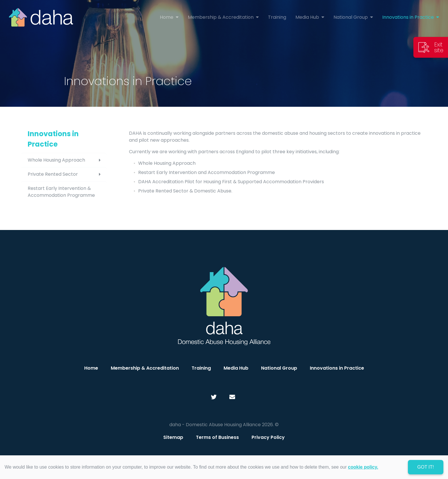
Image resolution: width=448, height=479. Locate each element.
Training (201, 368)
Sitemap (173, 437)
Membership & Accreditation (145, 368)
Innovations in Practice (53, 139)
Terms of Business (217, 437)
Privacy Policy (268, 437)
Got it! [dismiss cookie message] (426, 467)
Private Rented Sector (67, 174)
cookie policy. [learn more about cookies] (363, 467)
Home (91, 368)
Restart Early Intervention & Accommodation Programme (61, 192)
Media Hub (236, 368)
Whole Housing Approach (67, 160)
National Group (279, 368)
